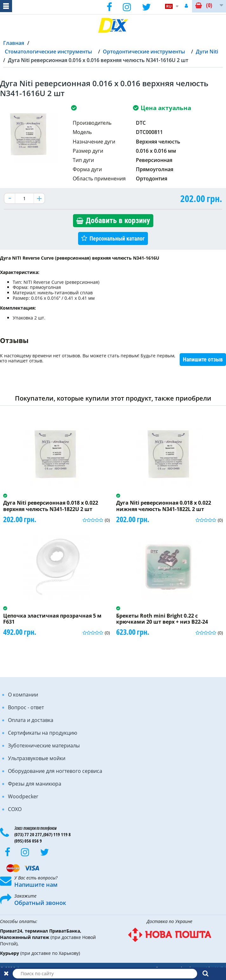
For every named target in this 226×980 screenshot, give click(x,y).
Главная (14, 43)
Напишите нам (36, 885)
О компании (23, 695)
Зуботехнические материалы (44, 745)
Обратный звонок (40, 903)
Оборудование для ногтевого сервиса (55, 771)
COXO (15, 809)
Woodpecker (23, 796)
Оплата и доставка (31, 720)
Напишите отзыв (203, 359)
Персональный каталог (117, 238)
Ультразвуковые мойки (37, 758)
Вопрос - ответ (26, 707)
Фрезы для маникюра (35, 784)
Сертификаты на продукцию (43, 733)
